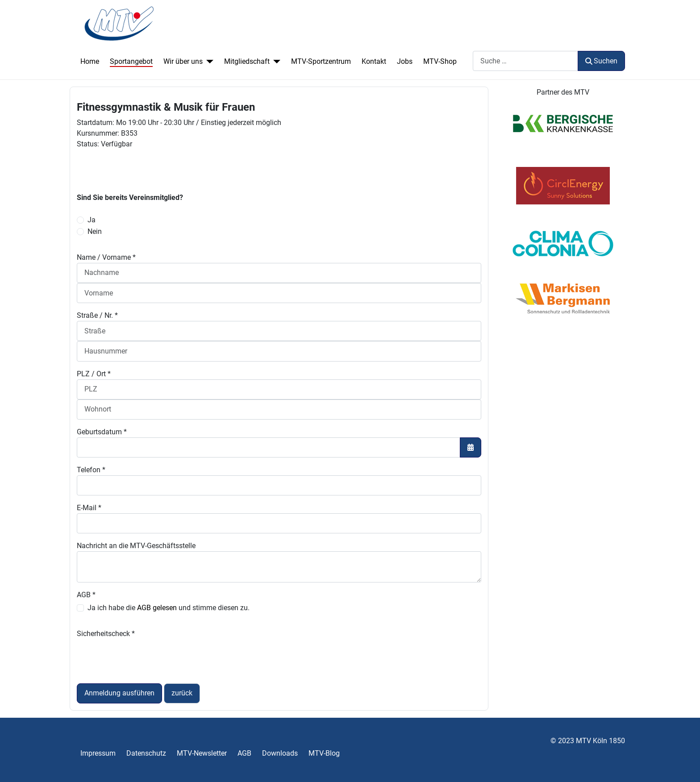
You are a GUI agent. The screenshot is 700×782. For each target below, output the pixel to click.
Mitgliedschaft (247, 61)
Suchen (601, 61)
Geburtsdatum (102, 432)
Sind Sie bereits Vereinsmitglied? (130, 198)
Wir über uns (183, 61)
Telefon (91, 470)
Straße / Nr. (97, 315)
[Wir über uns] (208, 62)
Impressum (98, 753)
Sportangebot (131, 61)
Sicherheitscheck (106, 634)
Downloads (280, 753)
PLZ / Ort (94, 374)
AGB (86, 595)
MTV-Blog (324, 753)
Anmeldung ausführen (119, 693)
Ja (92, 220)
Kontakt (374, 61)
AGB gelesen (157, 608)
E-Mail (89, 508)
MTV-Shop (440, 61)
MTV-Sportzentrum (321, 61)
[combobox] (525, 61)
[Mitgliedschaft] (275, 62)
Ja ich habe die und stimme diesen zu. (169, 608)
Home (90, 61)
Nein (95, 231)
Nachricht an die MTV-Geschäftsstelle (136, 546)
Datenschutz (146, 753)
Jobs (405, 61)
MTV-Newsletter (202, 753)
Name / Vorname (106, 257)
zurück (182, 693)
